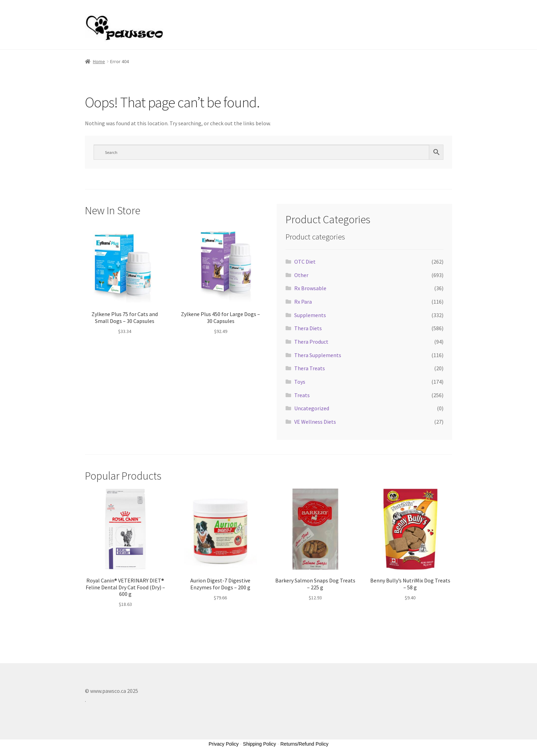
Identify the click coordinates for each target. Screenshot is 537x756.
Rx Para (303, 302)
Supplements (310, 315)
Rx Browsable (310, 288)
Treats (302, 395)
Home (99, 61)
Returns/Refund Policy (304, 744)
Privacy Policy (224, 744)
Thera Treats (310, 368)
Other (301, 275)
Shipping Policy (260, 744)
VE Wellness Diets (315, 422)
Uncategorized (312, 408)
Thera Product (311, 342)
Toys (300, 382)
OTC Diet (305, 262)
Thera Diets (308, 328)
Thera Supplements (318, 355)
